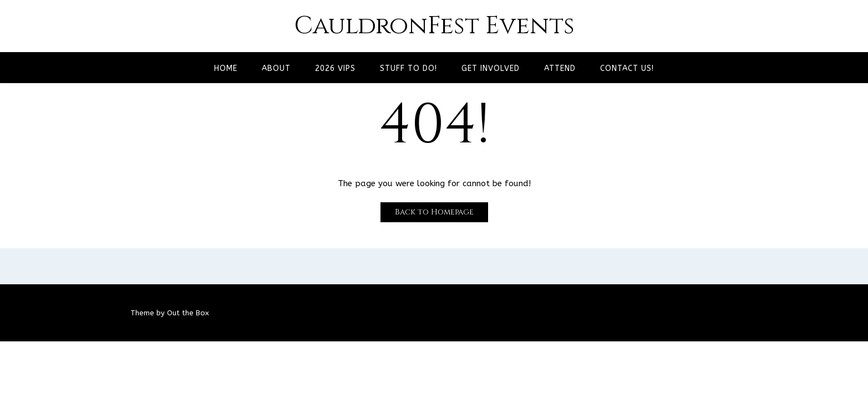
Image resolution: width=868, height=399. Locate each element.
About (276, 68)
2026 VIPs (335, 68)
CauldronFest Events (434, 26)
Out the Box (188, 313)
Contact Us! (627, 68)
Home (226, 68)
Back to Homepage (434, 212)
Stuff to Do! (408, 68)
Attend (560, 68)
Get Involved (491, 68)
